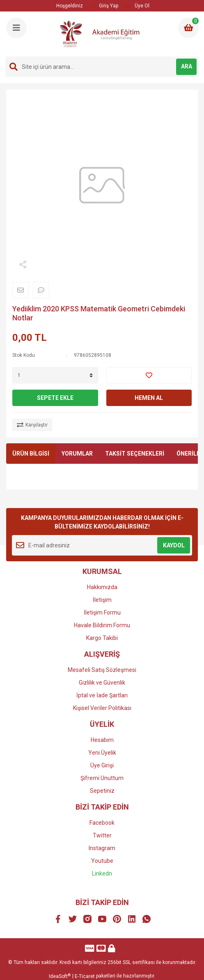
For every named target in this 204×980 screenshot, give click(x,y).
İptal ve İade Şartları (102, 695)
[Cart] (188, 28)
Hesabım (102, 740)
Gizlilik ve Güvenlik (102, 683)
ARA (187, 66)
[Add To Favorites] (149, 375)
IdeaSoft (60, 976)
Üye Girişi (102, 765)
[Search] (102, 67)
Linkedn (102, 873)
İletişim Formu (102, 612)
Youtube (102, 861)
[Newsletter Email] (102, 545)
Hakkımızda (102, 587)
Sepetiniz (102, 791)
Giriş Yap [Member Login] (104, 6)
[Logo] (103, 34)
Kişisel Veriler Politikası (102, 708)
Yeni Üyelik (102, 753)
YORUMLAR (77, 454)
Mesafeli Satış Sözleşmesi (102, 670)
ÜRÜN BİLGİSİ (31, 454)
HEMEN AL (149, 398)
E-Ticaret (85, 976)
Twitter (102, 835)
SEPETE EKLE (55, 398)
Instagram (102, 848)
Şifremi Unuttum (102, 778)
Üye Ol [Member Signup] (137, 6)
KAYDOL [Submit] (174, 545)
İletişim (102, 600)
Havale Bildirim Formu (102, 625)
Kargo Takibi (102, 638)
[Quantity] (55, 375)
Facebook (102, 823)
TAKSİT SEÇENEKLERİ (135, 454)
